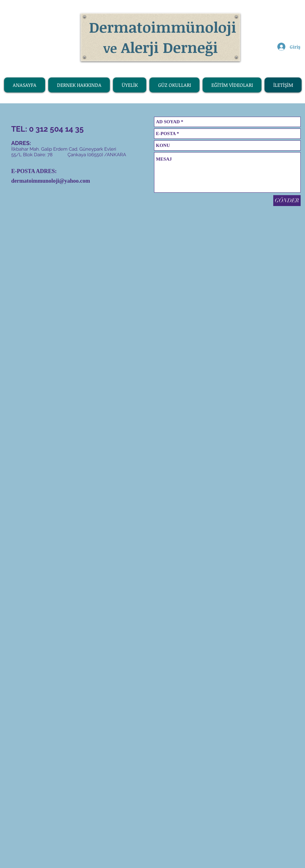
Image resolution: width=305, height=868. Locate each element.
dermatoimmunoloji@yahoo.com (51, 181)
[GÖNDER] (287, 201)
